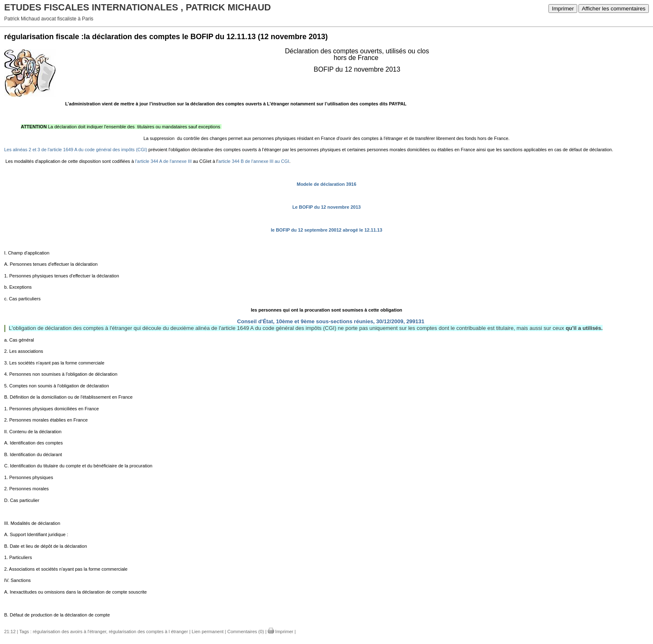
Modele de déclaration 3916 (326, 184)
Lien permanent (207, 632)
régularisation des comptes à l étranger (148, 632)
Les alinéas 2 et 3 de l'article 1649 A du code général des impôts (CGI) (76, 150)
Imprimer (563, 9)
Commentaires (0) (246, 632)
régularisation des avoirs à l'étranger (70, 632)
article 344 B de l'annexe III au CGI (254, 161)
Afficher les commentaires (614, 9)
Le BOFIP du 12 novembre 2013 (326, 207)
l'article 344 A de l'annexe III (164, 161)
